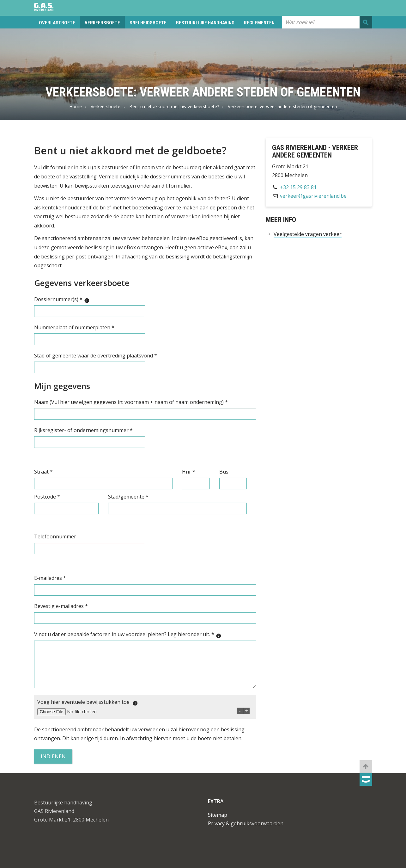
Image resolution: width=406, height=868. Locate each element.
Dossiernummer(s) (64, 300)
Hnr (189, 472)
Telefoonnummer (55, 536)
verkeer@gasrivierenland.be (313, 196)
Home (76, 106)
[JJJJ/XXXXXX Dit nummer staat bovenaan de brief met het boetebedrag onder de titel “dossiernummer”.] (88, 301)
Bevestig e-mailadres (61, 606)
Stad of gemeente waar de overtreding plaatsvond (96, 356)
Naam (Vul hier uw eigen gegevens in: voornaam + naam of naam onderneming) (131, 402)
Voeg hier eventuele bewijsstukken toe (89, 702)
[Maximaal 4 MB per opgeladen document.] (137, 703)
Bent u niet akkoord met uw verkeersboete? (174, 106)
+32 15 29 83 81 (298, 187)
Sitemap (218, 815)
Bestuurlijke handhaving (205, 23)
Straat (43, 472)
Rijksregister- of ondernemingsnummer (83, 430)
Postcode (47, 497)
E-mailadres (50, 578)
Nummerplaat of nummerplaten (74, 327)
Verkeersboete (102, 23)
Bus (224, 472)
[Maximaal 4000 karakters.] (220, 636)
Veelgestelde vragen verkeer (308, 234)
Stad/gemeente (128, 497)
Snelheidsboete (148, 23)
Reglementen (259, 23)
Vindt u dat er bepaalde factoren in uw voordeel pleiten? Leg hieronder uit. (129, 635)
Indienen (53, 756)
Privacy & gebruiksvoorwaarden (246, 823)
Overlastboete (57, 23)
